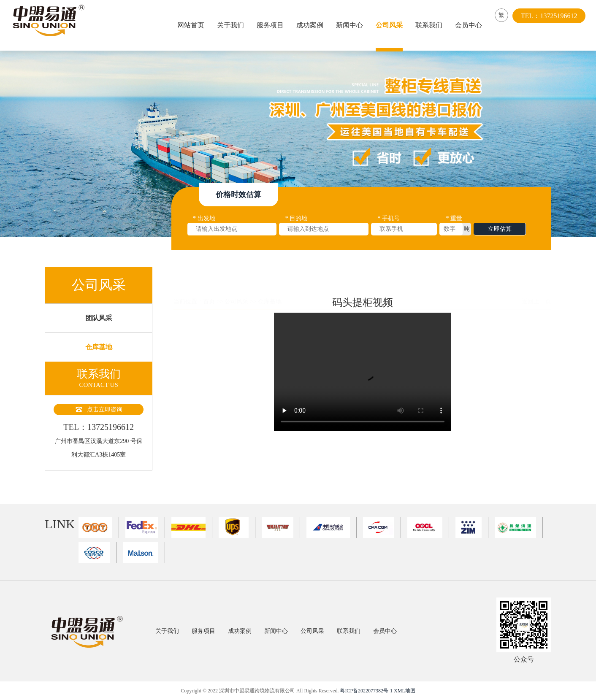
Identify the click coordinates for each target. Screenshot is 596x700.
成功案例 (312, 25)
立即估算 (500, 233)
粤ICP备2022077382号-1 (366, 691)
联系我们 (431, 25)
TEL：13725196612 (553, 25)
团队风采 (99, 331)
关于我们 (233, 25)
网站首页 (193, 25)
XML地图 (405, 691)
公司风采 (391, 25)
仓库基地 (99, 361)
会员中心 (471, 25)
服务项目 (272, 25)
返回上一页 (536, 282)
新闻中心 (352, 25)
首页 (209, 282)
